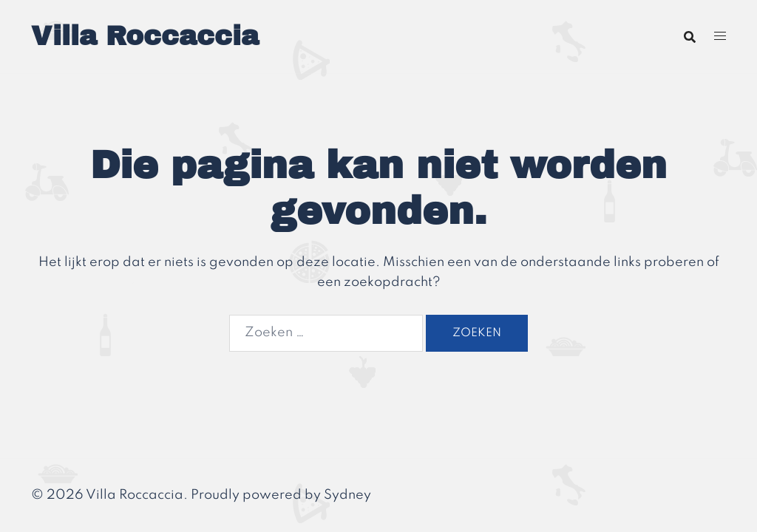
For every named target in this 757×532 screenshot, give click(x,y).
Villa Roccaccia (145, 36)
